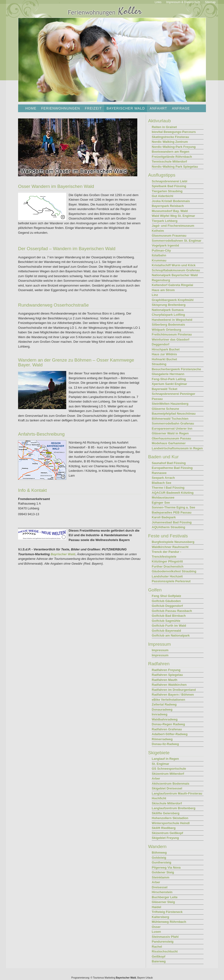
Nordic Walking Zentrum (170, 142)
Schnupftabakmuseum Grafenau (176, 270)
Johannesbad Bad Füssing (172, 522)
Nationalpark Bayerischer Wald (175, 275)
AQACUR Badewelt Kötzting (173, 493)
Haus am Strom (163, 290)
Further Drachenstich (168, 566)
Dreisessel (160, 887)
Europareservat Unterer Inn (172, 428)
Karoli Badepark (164, 517)
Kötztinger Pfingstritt (167, 561)
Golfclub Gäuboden (166, 601)
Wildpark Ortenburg (166, 330)
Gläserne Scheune (165, 409)
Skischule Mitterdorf (167, 803)
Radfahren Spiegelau (167, 675)
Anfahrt (158, 108)
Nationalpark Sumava (168, 310)
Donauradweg (162, 709)
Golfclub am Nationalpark (171, 635)
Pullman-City (161, 250)
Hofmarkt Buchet (164, 359)
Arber (156, 778)
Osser (156, 927)
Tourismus (99, 978)
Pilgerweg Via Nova (166, 867)
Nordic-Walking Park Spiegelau (175, 167)
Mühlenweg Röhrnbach (169, 922)
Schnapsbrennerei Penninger (174, 394)
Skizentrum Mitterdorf (168, 774)
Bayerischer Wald (126, 978)
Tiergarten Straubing (167, 191)
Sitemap (210, 2)
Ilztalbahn (159, 255)
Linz (155, 295)
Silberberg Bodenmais (168, 325)
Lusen (156, 932)
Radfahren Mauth (165, 680)
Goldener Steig (163, 872)
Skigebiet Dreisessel (167, 788)
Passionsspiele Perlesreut (171, 581)
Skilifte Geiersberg (166, 813)
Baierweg (159, 961)
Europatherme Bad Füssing (172, 468)
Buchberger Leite (165, 897)
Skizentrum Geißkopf (167, 833)
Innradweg (160, 714)
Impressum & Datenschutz (183, 2)
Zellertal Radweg (164, 704)
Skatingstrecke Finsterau (170, 137)
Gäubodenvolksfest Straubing (174, 571)
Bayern (141, 978)
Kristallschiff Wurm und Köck (174, 265)
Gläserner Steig (163, 902)
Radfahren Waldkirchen (169, 685)
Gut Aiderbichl (162, 196)
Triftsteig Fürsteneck (167, 912)
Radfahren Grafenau (167, 729)
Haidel (156, 907)
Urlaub (149, 978)
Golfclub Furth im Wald (169, 626)
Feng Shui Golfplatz (166, 596)
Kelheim (158, 231)
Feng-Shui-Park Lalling (169, 379)
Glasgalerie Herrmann (168, 374)
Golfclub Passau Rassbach (172, 611)
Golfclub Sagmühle (166, 621)
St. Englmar (160, 764)
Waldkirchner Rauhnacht (170, 547)
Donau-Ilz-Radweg (165, 744)
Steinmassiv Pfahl (165, 937)
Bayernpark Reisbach (168, 206)
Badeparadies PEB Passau (172, 512)
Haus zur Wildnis (164, 354)
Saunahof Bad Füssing (169, 463)
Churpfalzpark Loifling (168, 315)
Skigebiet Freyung (165, 838)
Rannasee (159, 473)
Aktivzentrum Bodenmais (171, 784)
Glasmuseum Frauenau (169, 236)
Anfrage (181, 108)
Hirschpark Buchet (166, 349)
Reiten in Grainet (164, 127)
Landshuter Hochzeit (167, 576)
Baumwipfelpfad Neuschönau (174, 414)
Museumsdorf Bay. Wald (170, 211)
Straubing (159, 364)
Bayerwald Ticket (165, 389)
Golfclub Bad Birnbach (169, 616)
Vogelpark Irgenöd (165, 245)
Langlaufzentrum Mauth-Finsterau (177, 793)
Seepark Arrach (163, 478)
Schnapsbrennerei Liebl (169, 181)
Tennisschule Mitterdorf (169, 161)
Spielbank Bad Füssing (169, 186)
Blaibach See (161, 483)
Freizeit (93, 108)
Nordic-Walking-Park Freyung (174, 147)
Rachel (157, 947)
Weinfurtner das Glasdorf (171, 339)
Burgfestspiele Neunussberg (173, 542)
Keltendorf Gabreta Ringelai (172, 285)
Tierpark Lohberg (165, 221)
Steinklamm (161, 877)
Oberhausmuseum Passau (171, 438)
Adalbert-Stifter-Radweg (170, 734)
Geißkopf (158, 956)
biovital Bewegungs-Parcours (174, 132)
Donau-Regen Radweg (168, 724)
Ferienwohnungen (61, 108)
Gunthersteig (161, 862)
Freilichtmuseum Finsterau (172, 334)
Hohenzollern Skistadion (170, 818)
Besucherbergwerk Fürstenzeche (176, 369)
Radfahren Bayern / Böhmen (173, 695)
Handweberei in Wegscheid (172, 320)
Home (31, 108)
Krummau (159, 260)
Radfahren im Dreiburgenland (174, 690)
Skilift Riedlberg (164, 828)
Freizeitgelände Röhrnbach (172, 157)
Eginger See (161, 503)
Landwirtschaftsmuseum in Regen (177, 448)
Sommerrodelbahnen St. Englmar (177, 241)
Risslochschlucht (165, 951)
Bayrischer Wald (63, 554)
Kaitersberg (160, 917)
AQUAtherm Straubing (168, 527)
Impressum (160, 650)
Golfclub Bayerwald (166, 631)
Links (158, 2)
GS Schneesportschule (169, 769)
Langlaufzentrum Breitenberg (174, 808)
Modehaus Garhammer (169, 443)
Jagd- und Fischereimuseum (173, 226)
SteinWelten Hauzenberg (170, 404)
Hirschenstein (162, 892)
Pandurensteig (163, 942)
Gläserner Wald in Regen (170, 433)
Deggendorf (161, 344)
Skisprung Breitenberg (169, 305)
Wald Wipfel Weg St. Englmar (173, 216)
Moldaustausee (163, 497)
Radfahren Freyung (166, 670)
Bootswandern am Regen (171, 152)
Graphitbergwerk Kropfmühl (173, 300)
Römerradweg (162, 739)
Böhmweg (159, 853)
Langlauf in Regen (165, 759)
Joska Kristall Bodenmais (171, 201)
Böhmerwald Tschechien (170, 419)
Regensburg (161, 280)
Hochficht (159, 798)
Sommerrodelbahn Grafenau (173, 423)
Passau (157, 399)
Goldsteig (159, 858)
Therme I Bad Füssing (168, 488)
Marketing (110, 978)
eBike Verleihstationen (168, 700)
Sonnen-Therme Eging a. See (173, 507)
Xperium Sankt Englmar (169, 384)
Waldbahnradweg (165, 719)
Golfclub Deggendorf (167, 606)
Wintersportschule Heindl (171, 823)
